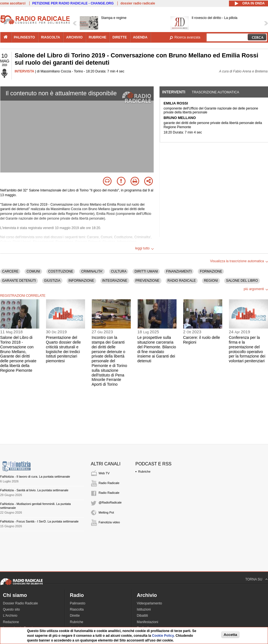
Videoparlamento (150, 603)
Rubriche (144, 472)
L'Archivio (10, 616)
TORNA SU (254, 579)
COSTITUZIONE (61, 271)
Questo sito (12, 609)
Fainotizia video (109, 522)
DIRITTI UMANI (146, 271)
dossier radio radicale (138, 3)
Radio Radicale (109, 483)
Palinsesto (78, 603)
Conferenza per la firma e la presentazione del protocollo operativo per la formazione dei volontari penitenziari (247, 349)
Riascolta (77, 609)
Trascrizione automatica (216, 92)
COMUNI (33, 271)
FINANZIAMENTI (179, 271)
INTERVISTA (25, 71)
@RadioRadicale (110, 502)
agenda (140, 37)
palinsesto (25, 37)
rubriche (97, 37)
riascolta (50, 37)
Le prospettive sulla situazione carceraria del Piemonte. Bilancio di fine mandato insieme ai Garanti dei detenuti (157, 349)
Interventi (174, 92)
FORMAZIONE (211, 271)
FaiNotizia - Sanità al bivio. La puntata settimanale (34, 490)
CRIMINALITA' (92, 271)
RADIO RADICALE (182, 281)
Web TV (104, 473)
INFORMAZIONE (81, 281)
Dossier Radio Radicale (20, 603)
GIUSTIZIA (52, 281)
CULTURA (119, 271)
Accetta (230, 635)
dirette (119, 37)
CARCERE (10, 271)
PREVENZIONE (148, 281)
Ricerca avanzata (188, 37)
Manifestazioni (148, 622)
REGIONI (211, 281)
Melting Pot (106, 512)
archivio (74, 37)
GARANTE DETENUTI (19, 281)
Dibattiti (143, 616)
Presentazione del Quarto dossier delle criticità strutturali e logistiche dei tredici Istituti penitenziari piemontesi (63, 349)
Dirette (75, 616)
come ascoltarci (13, 3)
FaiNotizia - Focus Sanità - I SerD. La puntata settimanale (39, 521)
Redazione (11, 622)
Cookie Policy (163, 636)
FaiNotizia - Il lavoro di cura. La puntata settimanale (35, 477)
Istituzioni (144, 609)
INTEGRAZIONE (115, 281)
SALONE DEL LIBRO (242, 281)
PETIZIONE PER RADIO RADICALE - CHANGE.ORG (73, 3)
